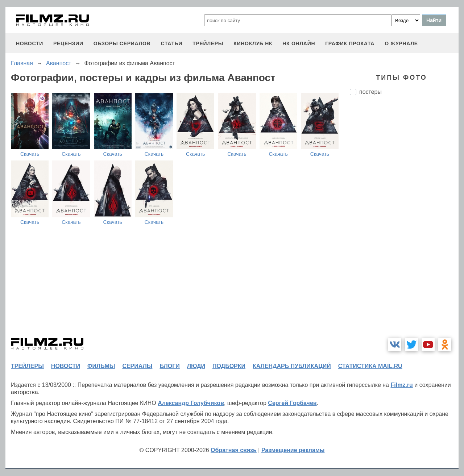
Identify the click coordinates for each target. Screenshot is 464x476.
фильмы (101, 366)
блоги (169, 366)
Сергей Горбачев (292, 403)
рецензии (68, 43)
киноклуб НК (253, 43)
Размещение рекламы (293, 450)
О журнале (401, 43)
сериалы (137, 366)
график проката (350, 43)
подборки (229, 366)
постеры (370, 92)
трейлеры (208, 43)
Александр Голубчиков (191, 403)
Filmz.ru (401, 385)
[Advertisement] (404, 222)
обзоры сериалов (122, 43)
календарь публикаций (292, 366)
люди (196, 366)
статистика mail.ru (370, 366)
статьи (171, 43)
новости (30, 43)
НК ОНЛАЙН (299, 43)
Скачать (30, 154)
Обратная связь (234, 450)
